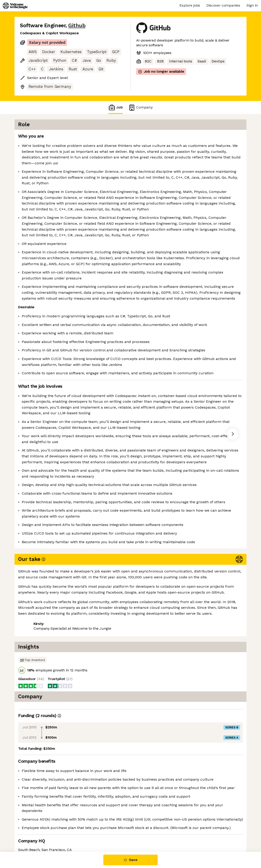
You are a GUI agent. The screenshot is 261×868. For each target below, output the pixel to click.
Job (116, 107)
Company (140, 107)
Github (77, 26)
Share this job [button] (32, 833)
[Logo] (15, 6)
